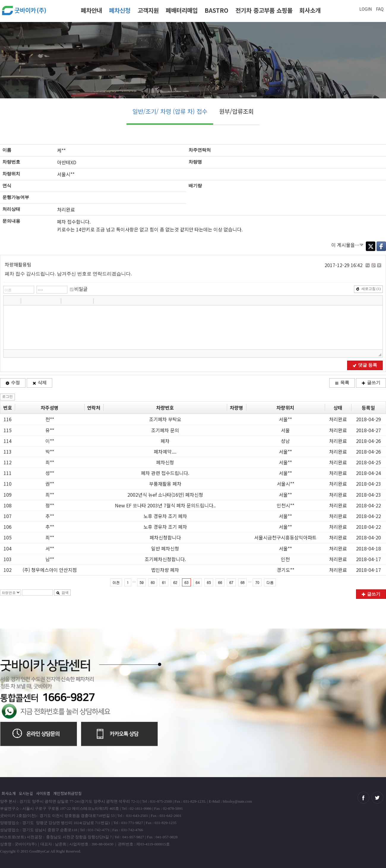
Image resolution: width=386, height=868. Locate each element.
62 (175, 582)
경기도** (285, 570)
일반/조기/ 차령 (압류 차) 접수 (170, 111)
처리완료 (338, 419)
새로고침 (368, 289)
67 (231, 582)
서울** (285, 419)
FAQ (380, 9)
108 (8, 505)
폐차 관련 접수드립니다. (165, 473)
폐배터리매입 (182, 10)
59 (142, 582)
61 (164, 582)
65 (209, 582)
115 (8, 430)
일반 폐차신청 (165, 548)
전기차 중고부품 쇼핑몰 (264, 10)
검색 (62, 593)
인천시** (285, 505)
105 (8, 537)
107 (8, 516)
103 (8, 559)
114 (8, 441)
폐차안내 (91, 10)
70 (257, 582)
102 (8, 570)
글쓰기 (371, 383)
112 (8, 462)
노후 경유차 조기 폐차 (165, 516)
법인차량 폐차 (165, 570)
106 (8, 527)
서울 (285, 430)
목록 (342, 383)
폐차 (165, 441)
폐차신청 (120, 10)
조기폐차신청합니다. (165, 559)
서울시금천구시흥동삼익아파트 (285, 537)
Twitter (371, 246)
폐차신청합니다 (165, 537)
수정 (13, 383)
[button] (9, 301)
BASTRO (216, 10)
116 (8, 419)
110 (8, 484)
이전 (116, 582)
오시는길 (26, 793)
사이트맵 (43, 793)
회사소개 (310, 10)
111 (8, 473)
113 (8, 452)
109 (8, 495)
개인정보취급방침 (67, 793)
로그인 (7, 397)
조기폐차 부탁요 (165, 419)
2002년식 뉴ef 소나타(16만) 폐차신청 (165, 495)
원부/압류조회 (236, 111)
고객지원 (148, 10)
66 (220, 582)
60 (153, 582)
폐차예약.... (165, 452)
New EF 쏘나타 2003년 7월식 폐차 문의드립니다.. (165, 505)
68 (243, 582)
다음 (270, 582)
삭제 (39, 383)
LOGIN (366, 9)
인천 (285, 559)
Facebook (381, 246)
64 (198, 582)
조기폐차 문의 (165, 430)
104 (8, 548)
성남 (285, 441)
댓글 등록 (365, 365)
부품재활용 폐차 (165, 484)
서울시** (285, 484)
